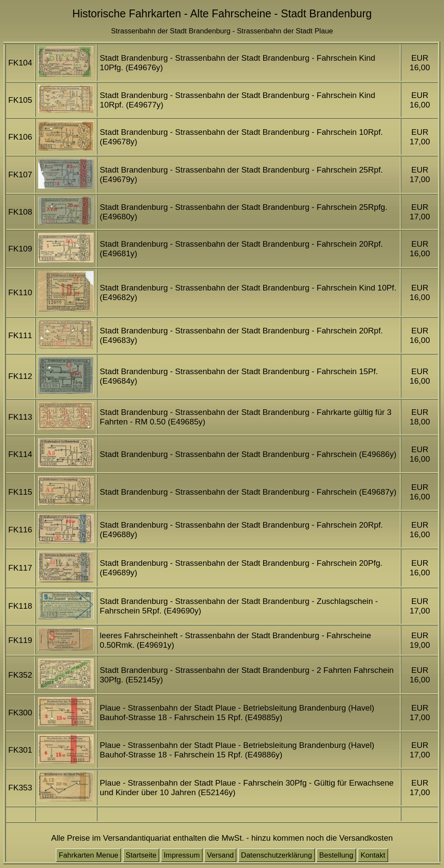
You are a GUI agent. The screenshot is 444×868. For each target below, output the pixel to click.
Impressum (181, 855)
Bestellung (336, 855)
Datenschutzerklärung (277, 855)
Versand (220, 855)
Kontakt (373, 855)
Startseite (141, 855)
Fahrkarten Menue (88, 855)
